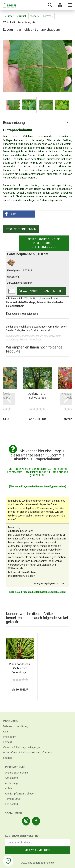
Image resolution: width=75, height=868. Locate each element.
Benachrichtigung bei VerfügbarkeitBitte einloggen (44, 243)
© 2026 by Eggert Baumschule (38, 863)
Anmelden (35, 340)
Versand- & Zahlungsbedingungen (22, 747)
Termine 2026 (13, 799)
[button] (19, 214)
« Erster (9, 16)
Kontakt (7, 742)
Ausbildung (11, 783)
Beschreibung (14, 123)
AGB (5, 732)
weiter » (35, 16)
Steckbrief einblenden (21, 229)
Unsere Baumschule (16, 773)
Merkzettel (53, 291)
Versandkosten (50, 298)
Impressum (9, 737)
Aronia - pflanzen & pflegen (20, 794)
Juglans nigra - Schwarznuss (37, 396)
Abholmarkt (11, 778)
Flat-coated (11, 804)
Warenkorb (29, 291)
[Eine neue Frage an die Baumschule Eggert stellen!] (37, 486)
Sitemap (8, 758)
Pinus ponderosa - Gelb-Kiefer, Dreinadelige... (20, 668)
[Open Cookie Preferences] (8, 861)
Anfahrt (9, 788)
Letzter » (48, 16)
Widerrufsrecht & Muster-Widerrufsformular (28, 752)
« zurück (22, 16)
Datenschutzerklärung (15, 726)
